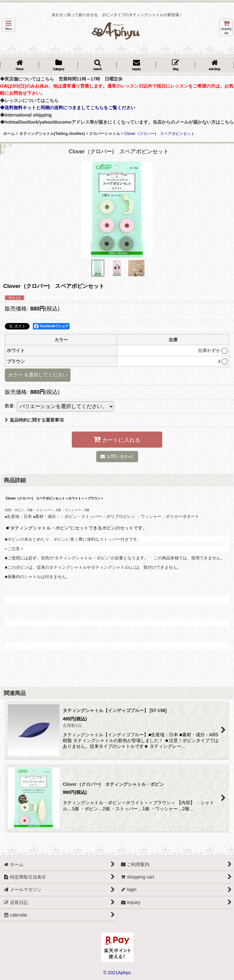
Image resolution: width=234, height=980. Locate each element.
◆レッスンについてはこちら (29, 100)
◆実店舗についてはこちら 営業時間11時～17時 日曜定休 (61, 79)
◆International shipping (26, 115)
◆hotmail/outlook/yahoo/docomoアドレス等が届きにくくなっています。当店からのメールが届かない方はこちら (117, 122)
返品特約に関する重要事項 (34, 420)
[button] (8, 25)
